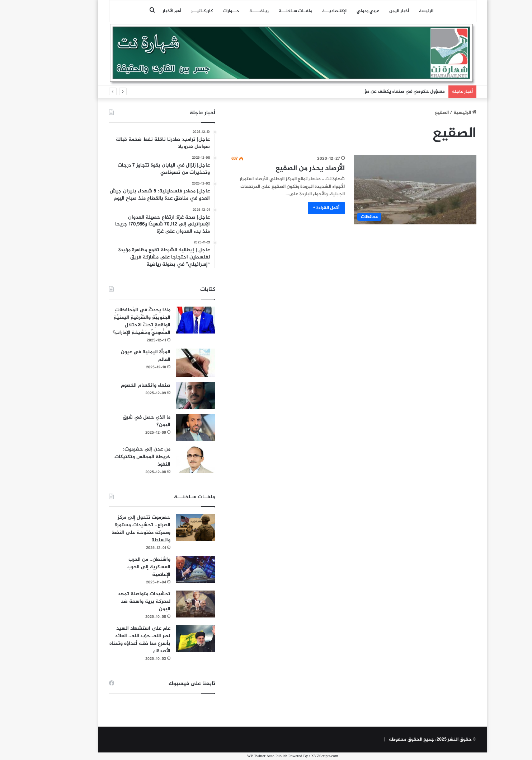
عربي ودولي (341, 11)
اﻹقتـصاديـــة (308, 11)
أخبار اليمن (373, 11)
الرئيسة (400, 11)
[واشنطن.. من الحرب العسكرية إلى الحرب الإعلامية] (169, 570)
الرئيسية (438, 113)
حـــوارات (204, 11)
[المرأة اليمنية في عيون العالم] (169, 363)
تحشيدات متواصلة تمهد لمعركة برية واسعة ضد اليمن (117, 602)
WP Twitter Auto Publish (241, 756)
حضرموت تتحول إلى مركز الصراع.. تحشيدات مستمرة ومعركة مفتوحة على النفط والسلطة (114, 529)
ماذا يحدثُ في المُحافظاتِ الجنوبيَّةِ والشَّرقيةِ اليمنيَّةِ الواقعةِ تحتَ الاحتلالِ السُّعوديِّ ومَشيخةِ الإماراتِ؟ (115, 321)
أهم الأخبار (145, 11)
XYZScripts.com (298, 756)
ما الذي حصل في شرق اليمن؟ (120, 421)
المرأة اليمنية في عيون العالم (119, 356)
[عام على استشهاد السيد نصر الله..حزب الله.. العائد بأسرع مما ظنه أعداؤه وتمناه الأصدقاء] (169, 638)
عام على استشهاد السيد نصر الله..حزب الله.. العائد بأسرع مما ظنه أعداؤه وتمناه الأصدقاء (113, 640)
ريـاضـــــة (232, 11)
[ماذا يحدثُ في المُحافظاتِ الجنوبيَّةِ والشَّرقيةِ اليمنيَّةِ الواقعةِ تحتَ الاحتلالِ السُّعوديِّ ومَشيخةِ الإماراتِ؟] (169, 320)
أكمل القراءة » (300, 208)
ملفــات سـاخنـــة (269, 11)
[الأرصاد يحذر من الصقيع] (388, 190)
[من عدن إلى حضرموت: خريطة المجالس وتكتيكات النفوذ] (169, 459)
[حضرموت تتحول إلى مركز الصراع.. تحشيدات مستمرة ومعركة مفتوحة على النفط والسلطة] (169, 528)
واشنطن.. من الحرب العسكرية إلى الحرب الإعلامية (122, 567)
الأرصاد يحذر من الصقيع (284, 169)
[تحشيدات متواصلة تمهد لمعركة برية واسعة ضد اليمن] (169, 604)
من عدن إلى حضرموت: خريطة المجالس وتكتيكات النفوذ (116, 457)
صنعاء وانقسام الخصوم (119, 385)
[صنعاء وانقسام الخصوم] (169, 395)
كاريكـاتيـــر (175, 11)
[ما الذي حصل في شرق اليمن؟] (169, 427)
